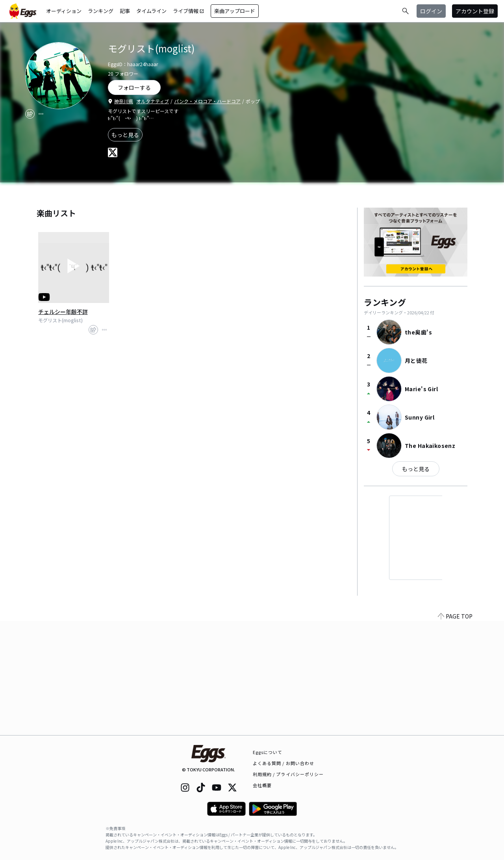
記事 (125, 11)
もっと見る (125, 135)
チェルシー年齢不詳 (63, 312)
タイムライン (151, 11)
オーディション (64, 11)
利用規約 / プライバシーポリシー (288, 774)
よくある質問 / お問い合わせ (284, 763)
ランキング (101, 11)
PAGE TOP (455, 730)
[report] (41, 114)
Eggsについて (268, 752)
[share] (30, 114)
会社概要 (262, 785)
